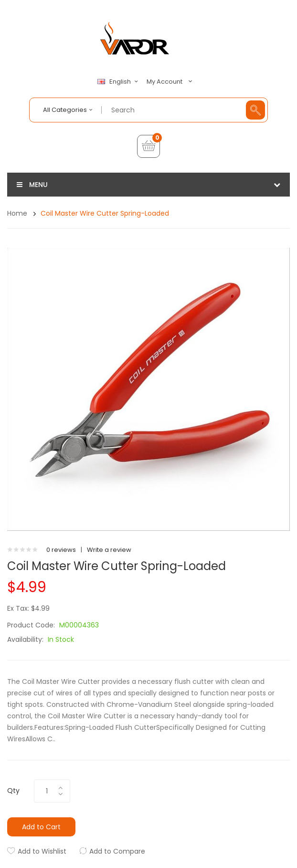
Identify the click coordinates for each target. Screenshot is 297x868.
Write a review (109, 550)
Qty (13, 791)
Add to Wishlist (42, 851)
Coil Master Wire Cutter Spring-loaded (105, 213)
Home (17, 213)
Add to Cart (41, 827)
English (119, 82)
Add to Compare (117, 851)
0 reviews (61, 550)
